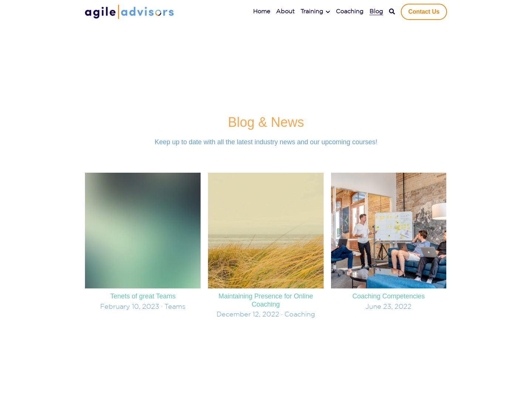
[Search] (392, 12)
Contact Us (424, 12)
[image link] (129, 11)
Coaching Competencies (389, 296)
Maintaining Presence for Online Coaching (266, 300)
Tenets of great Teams (143, 296)
